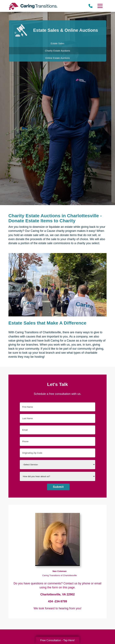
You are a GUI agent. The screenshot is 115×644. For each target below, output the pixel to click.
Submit (58, 487)
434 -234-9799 (57, 601)
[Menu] (100, 6)
